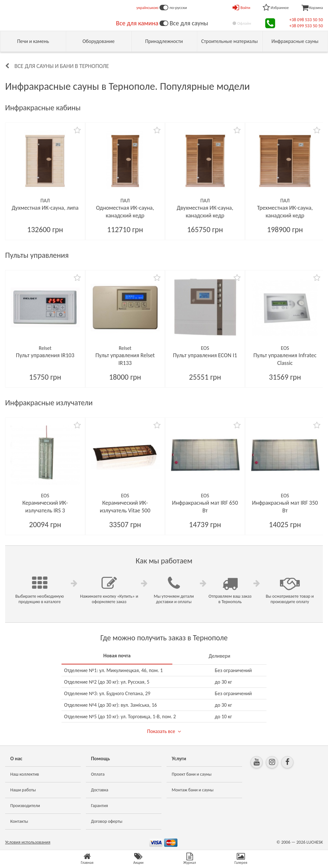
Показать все (161, 731)
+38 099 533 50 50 (306, 26)
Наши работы (23, 790)
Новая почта (117, 656)
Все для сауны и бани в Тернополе (62, 66)
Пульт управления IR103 (45, 355)
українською (148, 8)
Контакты (19, 821)
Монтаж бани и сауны (193, 790)
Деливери (219, 656)
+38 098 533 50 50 (306, 20)
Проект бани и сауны (192, 774)
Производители (25, 806)
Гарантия (99, 806)
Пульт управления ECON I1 (205, 355)
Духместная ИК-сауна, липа (45, 208)
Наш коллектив (25, 774)
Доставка (100, 790)
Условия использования (28, 842)
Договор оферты (107, 821)
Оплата (98, 774)
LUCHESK (315, 842)
